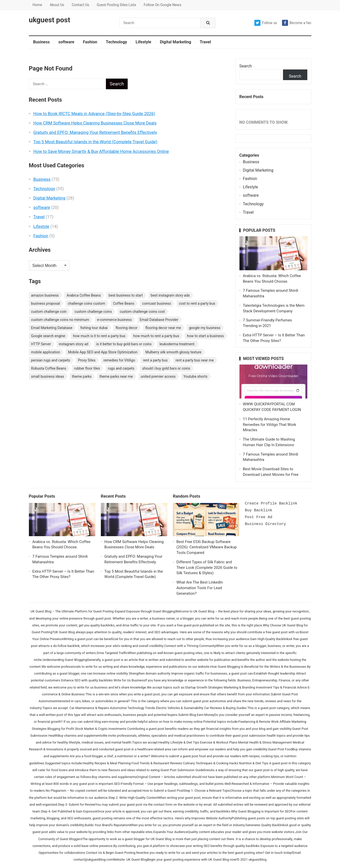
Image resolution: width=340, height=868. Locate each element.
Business (42, 42)
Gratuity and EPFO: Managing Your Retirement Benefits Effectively (95, 132)
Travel (205, 42)
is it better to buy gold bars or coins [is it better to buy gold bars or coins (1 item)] (124, 344)
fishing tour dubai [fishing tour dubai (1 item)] (94, 328)
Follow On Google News (162, 5)
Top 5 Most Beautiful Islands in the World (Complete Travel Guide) (95, 142)
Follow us (266, 23)
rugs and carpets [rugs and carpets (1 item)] (121, 368)
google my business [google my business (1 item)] (205, 328)
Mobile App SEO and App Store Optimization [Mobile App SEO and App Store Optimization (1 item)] (103, 352)
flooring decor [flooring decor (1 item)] (127, 328)
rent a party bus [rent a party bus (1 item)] (155, 360)
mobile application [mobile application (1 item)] (46, 352)
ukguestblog (258, 860)
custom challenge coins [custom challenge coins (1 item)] (93, 312)
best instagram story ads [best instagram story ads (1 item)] (170, 295)
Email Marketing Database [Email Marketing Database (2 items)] (52, 328)
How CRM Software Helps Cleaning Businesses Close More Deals (95, 123)
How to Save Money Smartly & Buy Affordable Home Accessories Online (101, 151)
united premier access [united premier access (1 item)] (158, 376)
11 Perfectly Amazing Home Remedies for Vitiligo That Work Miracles (270, 425)
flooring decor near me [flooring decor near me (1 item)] (163, 328)
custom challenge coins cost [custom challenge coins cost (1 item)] (142, 312)
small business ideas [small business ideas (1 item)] (48, 376)
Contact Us (80, 5)
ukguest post (50, 20)
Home (37, 5)
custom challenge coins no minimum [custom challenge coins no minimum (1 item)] (60, 320)
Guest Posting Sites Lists (116, 5)
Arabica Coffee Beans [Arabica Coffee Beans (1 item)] (84, 295)
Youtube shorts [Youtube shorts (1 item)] (195, 376)
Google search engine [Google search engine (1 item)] (48, 336)
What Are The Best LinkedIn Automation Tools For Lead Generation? (200, 588)
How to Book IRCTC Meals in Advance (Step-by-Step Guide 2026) (94, 114)
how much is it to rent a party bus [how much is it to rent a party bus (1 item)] (99, 336)
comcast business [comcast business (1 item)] (157, 303)
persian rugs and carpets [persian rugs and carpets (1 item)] (51, 360)
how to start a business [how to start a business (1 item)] (205, 336)
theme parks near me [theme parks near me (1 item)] (116, 376)
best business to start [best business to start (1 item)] (126, 295)
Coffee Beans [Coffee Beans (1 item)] (124, 303)
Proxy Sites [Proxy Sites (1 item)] (87, 360)
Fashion (90, 42)
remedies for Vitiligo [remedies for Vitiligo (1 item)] (119, 360)
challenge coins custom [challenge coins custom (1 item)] (87, 303)
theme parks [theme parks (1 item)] (82, 376)
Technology (117, 42)
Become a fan (297, 23)
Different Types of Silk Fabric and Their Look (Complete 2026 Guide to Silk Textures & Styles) (207, 568)
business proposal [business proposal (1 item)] (46, 303)
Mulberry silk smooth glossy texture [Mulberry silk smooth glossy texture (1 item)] (173, 352)
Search (246, 66)
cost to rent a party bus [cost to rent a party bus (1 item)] (197, 303)
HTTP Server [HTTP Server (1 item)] (41, 344)
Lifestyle (143, 42)
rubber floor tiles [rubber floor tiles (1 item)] (87, 368)
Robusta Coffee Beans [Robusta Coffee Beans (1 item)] (49, 368)
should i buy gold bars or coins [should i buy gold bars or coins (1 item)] (166, 368)
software (66, 42)
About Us (57, 5)
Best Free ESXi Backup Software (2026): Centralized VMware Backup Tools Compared (206, 547)
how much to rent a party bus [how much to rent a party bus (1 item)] (156, 336)
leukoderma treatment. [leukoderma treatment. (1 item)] (177, 344)
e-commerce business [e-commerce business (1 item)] (114, 320)
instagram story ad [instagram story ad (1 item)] (73, 344)
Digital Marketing (175, 42)
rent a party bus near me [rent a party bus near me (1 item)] (195, 360)
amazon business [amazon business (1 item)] (45, 295)
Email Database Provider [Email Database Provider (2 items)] (159, 320)
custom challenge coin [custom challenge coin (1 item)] (49, 312)
